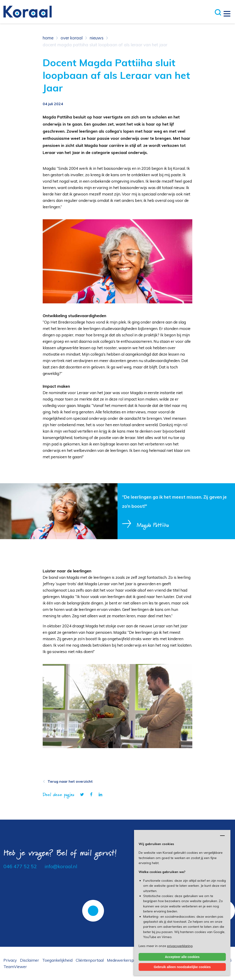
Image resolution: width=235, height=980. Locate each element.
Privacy (10, 960)
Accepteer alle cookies (182, 957)
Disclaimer (29, 960)
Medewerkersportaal (126, 960)
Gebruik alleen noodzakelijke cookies (182, 967)
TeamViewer (15, 967)
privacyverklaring (180, 946)
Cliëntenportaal (90, 960)
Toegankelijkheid (57, 960)
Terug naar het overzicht (70, 781)
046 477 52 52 (20, 866)
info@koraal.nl (61, 866)
